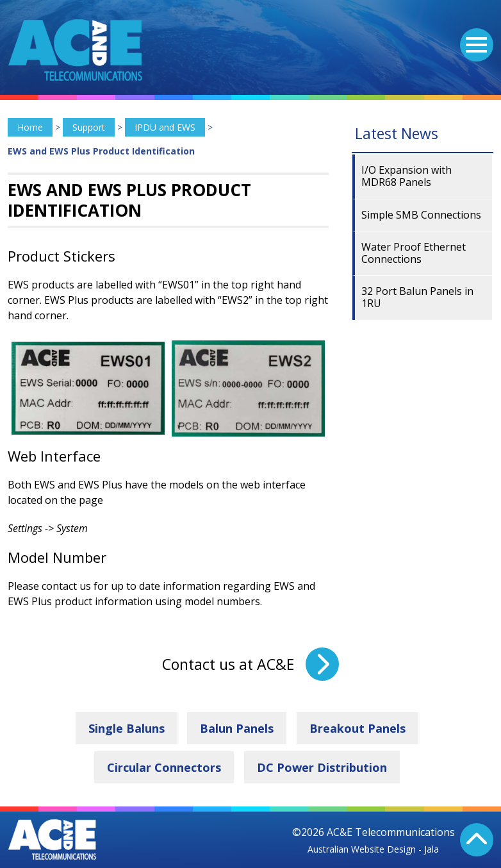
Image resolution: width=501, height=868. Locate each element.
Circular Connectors (164, 767)
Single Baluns (127, 728)
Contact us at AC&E (228, 664)
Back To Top (477, 840)
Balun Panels (237, 728)
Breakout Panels (357, 728)
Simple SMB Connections (421, 215)
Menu (473, 37)
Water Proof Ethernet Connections (414, 253)
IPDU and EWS (165, 127)
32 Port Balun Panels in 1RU (417, 297)
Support (89, 127)
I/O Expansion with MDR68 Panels (407, 176)
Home (30, 127)
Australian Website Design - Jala (373, 849)
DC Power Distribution (322, 767)
